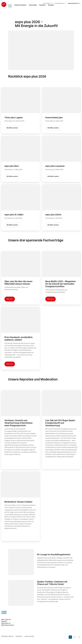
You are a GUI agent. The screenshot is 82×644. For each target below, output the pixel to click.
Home (10, 5)
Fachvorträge (33, 5)
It (79, 637)
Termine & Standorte (20, 5)
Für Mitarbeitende (60, 3)
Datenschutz (19, 636)
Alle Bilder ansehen (12, 128)
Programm (42, 5)
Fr (75, 637)
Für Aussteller (47, 3)
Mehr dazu (10, 299)
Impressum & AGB (29, 636)
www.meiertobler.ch (74, 3)
